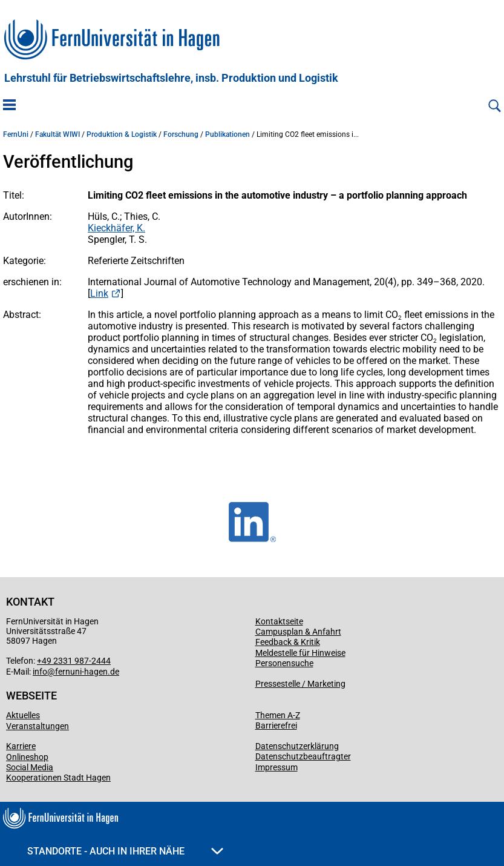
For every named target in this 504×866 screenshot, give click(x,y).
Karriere (21, 746)
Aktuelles (23, 715)
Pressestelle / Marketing (300, 684)
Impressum (277, 767)
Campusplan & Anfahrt (298, 632)
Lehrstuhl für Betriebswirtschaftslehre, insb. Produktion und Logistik (171, 78)
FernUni (16, 134)
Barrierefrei (276, 726)
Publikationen (227, 134)
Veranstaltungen (38, 726)
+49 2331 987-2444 (74, 661)
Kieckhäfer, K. (116, 228)
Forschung (181, 134)
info (40, 672)
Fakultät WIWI (57, 134)
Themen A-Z (278, 715)
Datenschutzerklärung (297, 746)
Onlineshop (27, 757)
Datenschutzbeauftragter (303, 756)
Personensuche (284, 663)
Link (99, 293)
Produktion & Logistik (122, 134)
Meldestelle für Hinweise (300, 653)
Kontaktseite (279, 621)
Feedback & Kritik (288, 642)
